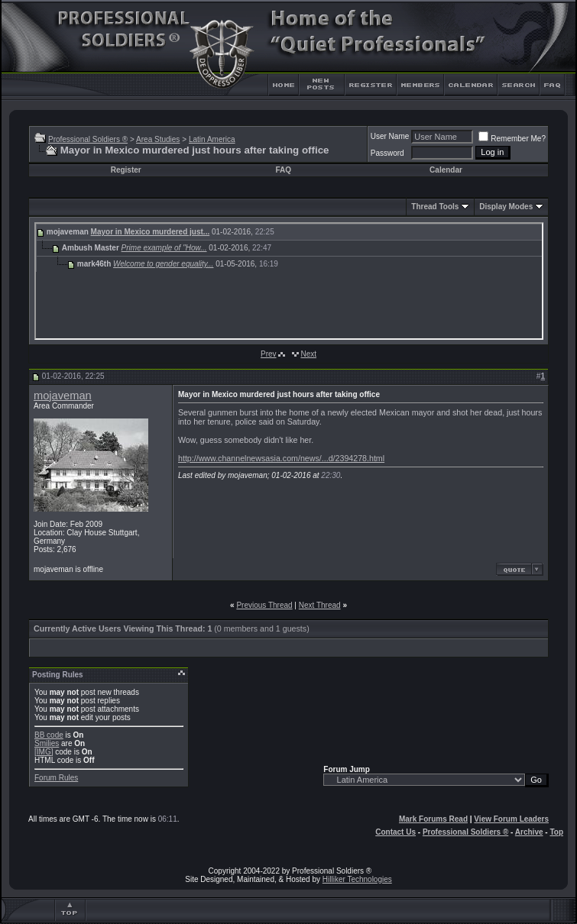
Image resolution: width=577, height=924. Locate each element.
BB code (49, 735)
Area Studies (158, 139)
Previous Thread (264, 605)
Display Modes (506, 207)
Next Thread (320, 605)
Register (126, 170)
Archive (529, 832)
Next (308, 354)
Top (556, 832)
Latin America (212, 139)
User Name (390, 136)
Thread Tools (435, 207)
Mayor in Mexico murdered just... (151, 232)
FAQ (283, 170)
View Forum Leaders (511, 819)
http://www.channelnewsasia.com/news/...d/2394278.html (281, 458)
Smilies (47, 743)
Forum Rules (56, 778)
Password (387, 153)
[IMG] (44, 752)
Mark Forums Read (433, 819)
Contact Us (395, 832)
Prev (269, 354)
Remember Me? (512, 139)
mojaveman (63, 396)
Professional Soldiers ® (88, 139)
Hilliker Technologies (357, 879)
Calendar (446, 170)
